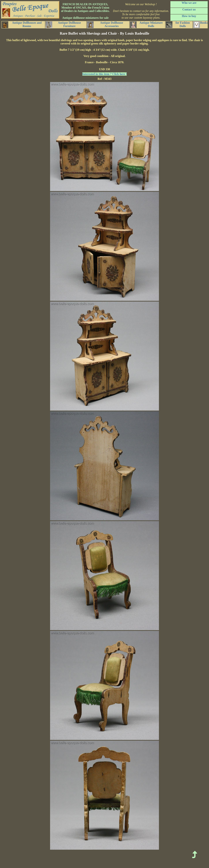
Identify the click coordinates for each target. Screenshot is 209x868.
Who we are (189, 3)
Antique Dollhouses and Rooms (22, 25)
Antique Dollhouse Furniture (63, 25)
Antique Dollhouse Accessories (105, 25)
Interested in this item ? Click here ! (105, 74)
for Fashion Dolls (178, 25)
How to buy (189, 16)
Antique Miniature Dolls (146, 25)
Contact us (189, 9)
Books (200, 25)
